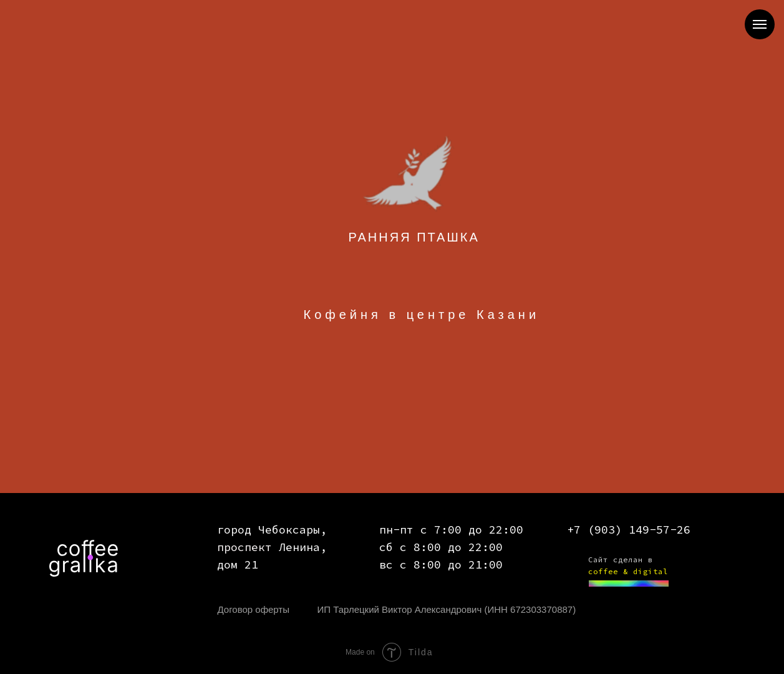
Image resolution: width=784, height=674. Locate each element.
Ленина (299, 547)
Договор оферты (254, 609)
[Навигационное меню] (760, 24)
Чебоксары (289, 530)
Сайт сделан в (621, 559)
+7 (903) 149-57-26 (629, 530)
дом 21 (238, 564)
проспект (244, 547)
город (234, 530)
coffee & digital (628, 571)
